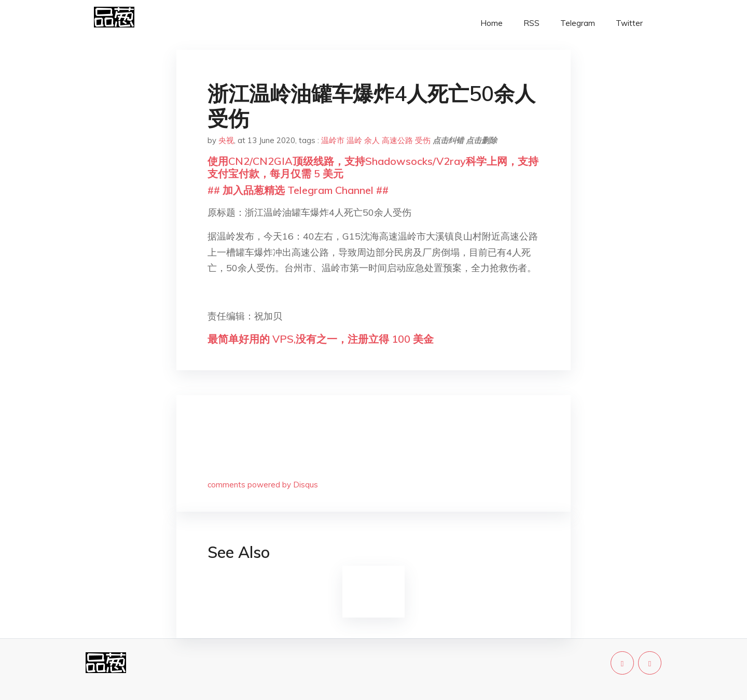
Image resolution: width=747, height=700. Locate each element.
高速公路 (397, 140)
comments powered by (263, 485)
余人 (372, 140)
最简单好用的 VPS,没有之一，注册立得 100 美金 (321, 339)
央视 (226, 140)
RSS (531, 23)
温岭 (354, 140)
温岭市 (333, 140)
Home (492, 23)
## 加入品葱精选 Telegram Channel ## (298, 190)
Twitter (629, 23)
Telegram (578, 23)
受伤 (423, 140)
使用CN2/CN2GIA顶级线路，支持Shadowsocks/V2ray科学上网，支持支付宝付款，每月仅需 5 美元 (373, 167)
